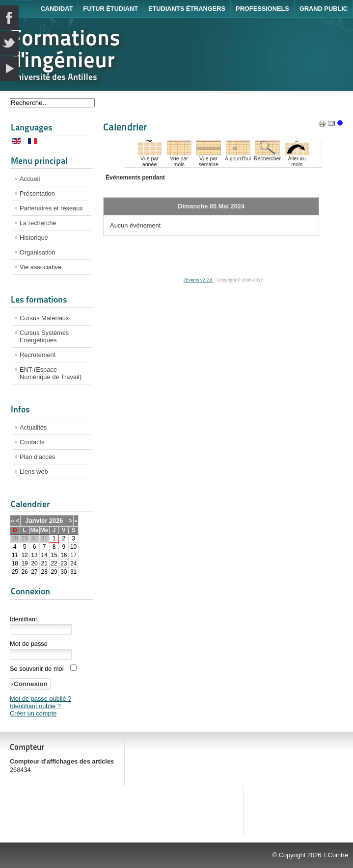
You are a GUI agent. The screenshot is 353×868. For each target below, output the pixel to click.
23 (64, 563)
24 (73, 563)
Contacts (32, 442)
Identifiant (24, 619)
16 (64, 555)
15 (54, 555)
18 (15, 563)
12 (24, 555)
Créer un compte (33, 713)
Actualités (33, 427)
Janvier (37, 521)
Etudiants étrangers (187, 9)
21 (44, 563)
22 (54, 563)
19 (24, 563)
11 (15, 555)
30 (64, 572)
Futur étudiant (110, 9)
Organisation (38, 252)
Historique (34, 238)
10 (73, 547)
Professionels (262, 9)
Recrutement (38, 355)
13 (34, 555)
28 (44, 572)
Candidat (56, 9)
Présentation (37, 193)
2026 (56, 521)
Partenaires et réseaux (51, 208)
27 (34, 572)
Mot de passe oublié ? (41, 699)
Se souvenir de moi (37, 669)
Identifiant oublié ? (35, 706)
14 (44, 555)
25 (15, 572)
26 (24, 572)
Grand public (324, 9)
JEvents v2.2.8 (199, 280)
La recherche (38, 223)
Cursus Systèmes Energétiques (44, 336)
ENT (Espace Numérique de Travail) (51, 373)
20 (34, 563)
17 (73, 555)
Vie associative (41, 267)
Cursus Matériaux (44, 318)
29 (54, 572)
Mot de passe (29, 644)
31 (73, 572)
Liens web (34, 472)
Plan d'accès (37, 457)
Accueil (30, 179)
